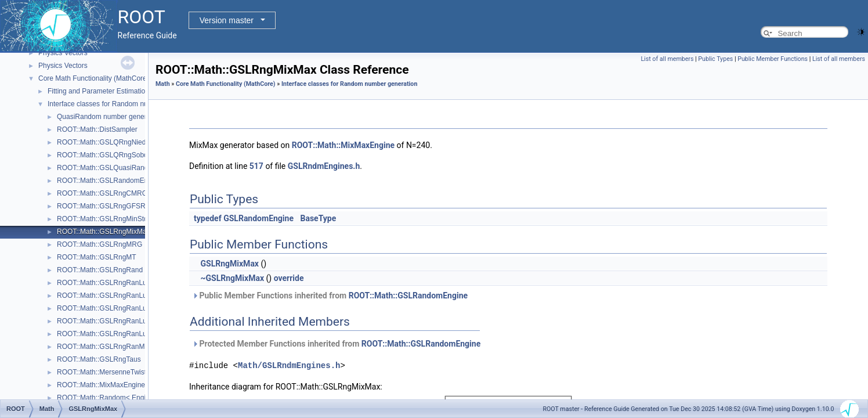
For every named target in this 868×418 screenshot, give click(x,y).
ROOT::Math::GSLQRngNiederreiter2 (114, 142)
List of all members (667, 59)
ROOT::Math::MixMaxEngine (343, 145)
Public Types (715, 59)
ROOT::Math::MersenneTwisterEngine (115, 372)
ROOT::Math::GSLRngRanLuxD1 (108, 296)
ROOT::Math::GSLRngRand (100, 270)
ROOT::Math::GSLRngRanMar (104, 347)
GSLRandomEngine (258, 218)
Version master (227, 20)
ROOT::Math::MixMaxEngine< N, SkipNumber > (131, 385)
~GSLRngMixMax (232, 278)
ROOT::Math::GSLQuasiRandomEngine (118, 168)
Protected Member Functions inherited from (336, 344)
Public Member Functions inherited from (330, 296)
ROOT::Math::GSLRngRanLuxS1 (108, 321)
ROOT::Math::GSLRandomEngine (109, 181)
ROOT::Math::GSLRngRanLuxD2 (108, 308)
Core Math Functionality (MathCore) (94, 78)
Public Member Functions (773, 59)
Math (163, 84)
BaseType (318, 218)
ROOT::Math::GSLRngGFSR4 (103, 206)
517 (256, 166)
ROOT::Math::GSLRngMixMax (104, 232)
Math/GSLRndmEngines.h (289, 365)
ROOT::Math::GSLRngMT (97, 257)
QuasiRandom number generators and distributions (136, 117)
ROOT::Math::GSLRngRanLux (104, 283)
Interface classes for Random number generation (123, 104)
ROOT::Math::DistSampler (97, 129)
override (289, 278)
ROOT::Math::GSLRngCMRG (102, 193)
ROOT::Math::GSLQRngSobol (103, 155)
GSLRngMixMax (229, 264)
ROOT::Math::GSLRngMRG (100, 244)
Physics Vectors (63, 53)
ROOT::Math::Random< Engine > (108, 398)
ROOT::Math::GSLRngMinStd (102, 219)
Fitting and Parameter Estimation (98, 91)
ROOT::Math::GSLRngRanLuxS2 (108, 334)
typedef (208, 218)
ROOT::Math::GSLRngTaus (99, 359)
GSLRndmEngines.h (324, 166)
